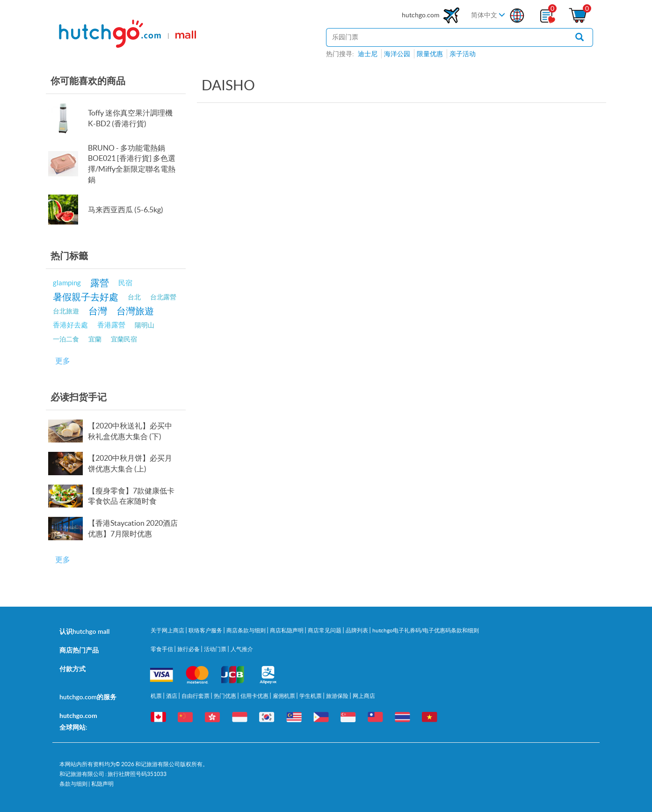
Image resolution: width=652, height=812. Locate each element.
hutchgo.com (432, 15)
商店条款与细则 (246, 630)
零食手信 (162, 649)
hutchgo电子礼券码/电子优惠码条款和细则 (426, 630)
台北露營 (163, 297)
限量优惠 (430, 54)
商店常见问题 (325, 630)
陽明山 (145, 325)
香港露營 (111, 325)
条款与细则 (73, 784)
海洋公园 (397, 54)
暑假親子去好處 (86, 297)
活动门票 (216, 649)
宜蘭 (95, 339)
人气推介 (242, 649)
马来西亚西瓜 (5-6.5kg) (126, 210)
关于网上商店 (168, 630)
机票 (157, 696)
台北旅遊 (66, 311)
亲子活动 (463, 54)
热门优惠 (225, 696)
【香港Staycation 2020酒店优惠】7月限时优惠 (133, 528)
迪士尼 (368, 54)
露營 (100, 283)
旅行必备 (189, 649)
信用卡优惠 (255, 696)
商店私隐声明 (287, 630)
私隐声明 (102, 784)
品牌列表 (357, 630)
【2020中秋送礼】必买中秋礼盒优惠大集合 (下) (130, 431)
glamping (67, 283)
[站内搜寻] (446, 37)
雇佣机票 (284, 696)
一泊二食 (66, 339)
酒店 (172, 696)
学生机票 (311, 696)
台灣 (98, 311)
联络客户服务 (206, 630)
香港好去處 (70, 325)
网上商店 (364, 696)
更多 (63, 361)
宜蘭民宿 (124, 339)
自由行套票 (196, 696)
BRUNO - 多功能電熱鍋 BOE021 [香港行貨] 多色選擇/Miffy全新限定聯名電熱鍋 (132, 164)
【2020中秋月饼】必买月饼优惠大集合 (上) (130, 463)
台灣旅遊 (135, 311)
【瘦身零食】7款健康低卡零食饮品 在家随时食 (131, 496)
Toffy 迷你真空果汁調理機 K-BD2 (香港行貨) (130, 118)
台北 (134, 297)
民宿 (125, 283)
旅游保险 (338, 696)
